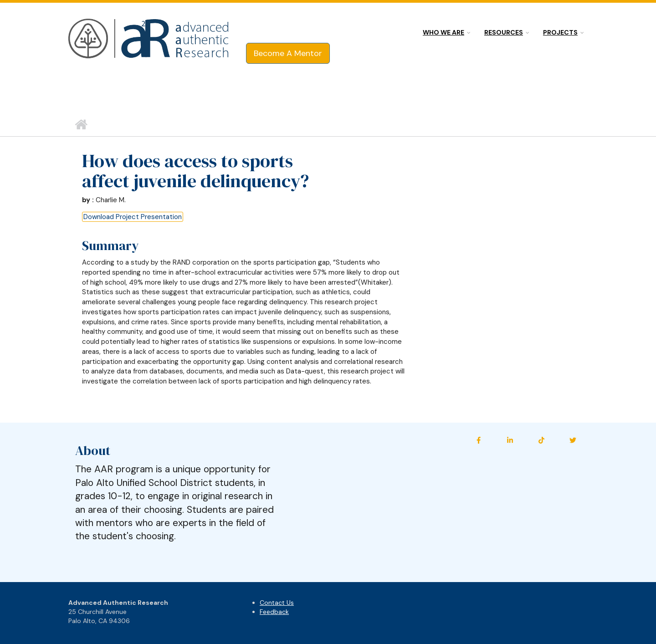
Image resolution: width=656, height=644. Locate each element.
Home (81, 125)
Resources (504, 32)
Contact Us (277, 603)
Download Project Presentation (133, 217)
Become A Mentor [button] (288, 53)
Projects (560, 32)
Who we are (443, 32)
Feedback (274, 612)
